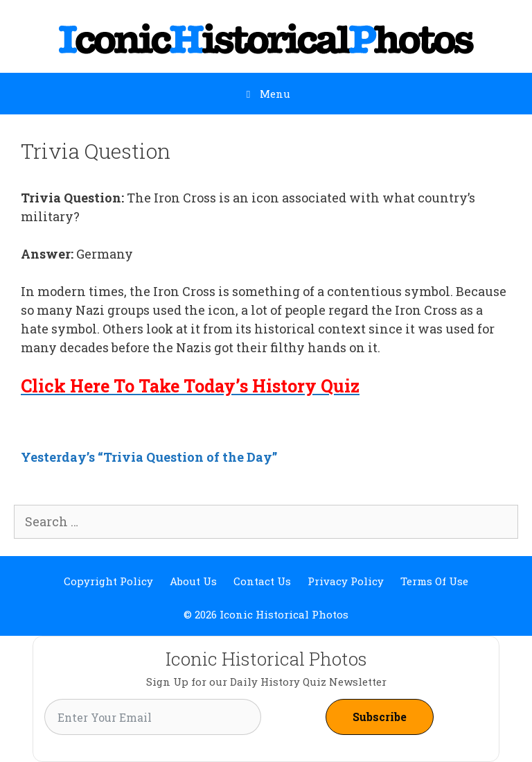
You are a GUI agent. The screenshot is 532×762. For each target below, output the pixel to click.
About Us (193, 581)
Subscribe (380, 717)
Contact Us (262, 581)
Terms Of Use (434, 581)
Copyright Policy (108, 581)
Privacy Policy (346, 581)
